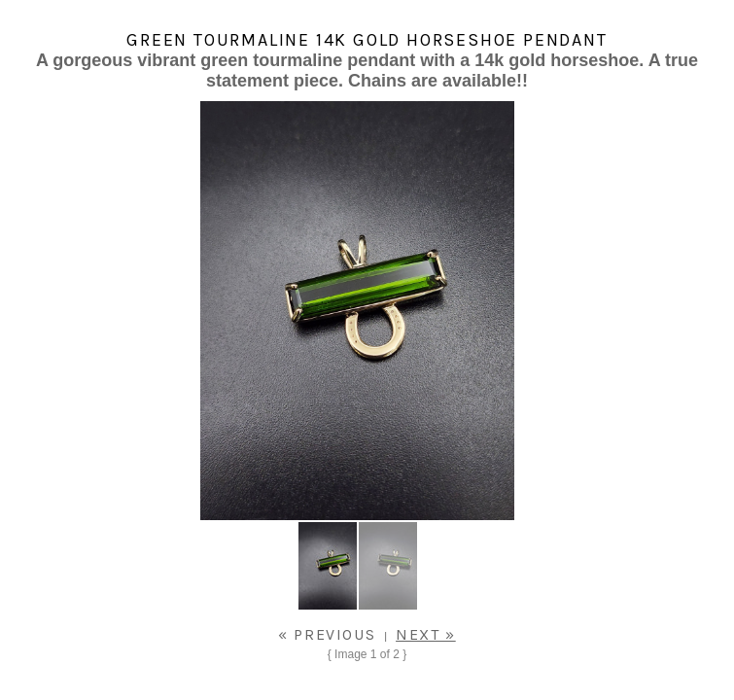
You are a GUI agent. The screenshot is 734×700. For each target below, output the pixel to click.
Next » (426, 634)
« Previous (327, 634)
